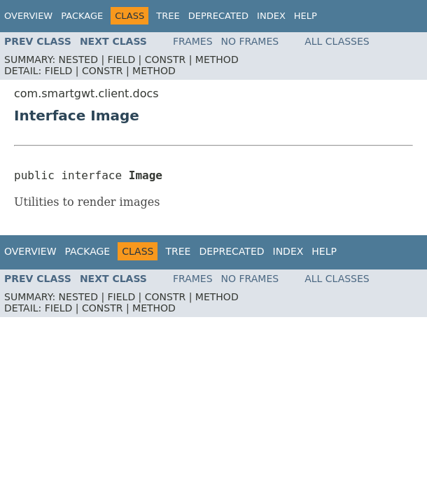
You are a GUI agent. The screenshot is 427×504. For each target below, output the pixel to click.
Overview (28, 16)
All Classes (337, 41)
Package (82, 16)
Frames (193, 41)
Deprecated (218, 16)
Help (306, 16)
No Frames (250, 41)
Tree (168, 16)
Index (271, 16)
